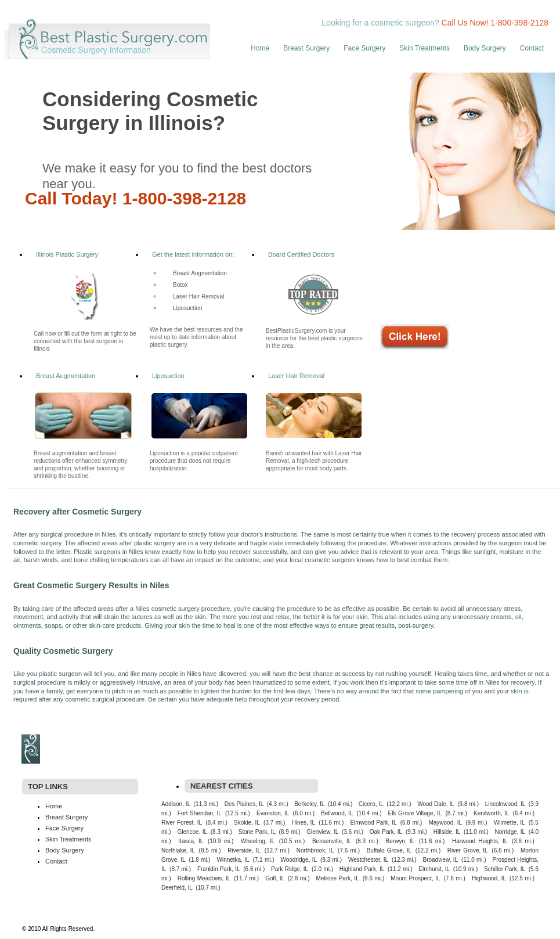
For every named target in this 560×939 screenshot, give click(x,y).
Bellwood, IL (337, 813)
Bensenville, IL (332, 841)
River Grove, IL (468, 850)
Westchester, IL (368, 860)
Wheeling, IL (258, 841)
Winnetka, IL (233, 860)
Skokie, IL (247, 823)
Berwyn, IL (400, 841)
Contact (532, 48)
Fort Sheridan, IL (200, 813)
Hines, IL (304, 823)
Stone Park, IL (257, 832)
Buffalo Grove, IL (389, 850)
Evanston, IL (273, 813)
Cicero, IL (371, 804)
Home (260, 48)
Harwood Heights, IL (480, 841)
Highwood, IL (489, 878)
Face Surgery (364, 48)
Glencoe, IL (192, 832)
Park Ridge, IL (290, 869)
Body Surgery (485, 48)
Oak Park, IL (386, 832)
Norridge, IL (510, 832)
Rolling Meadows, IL (204, 878)
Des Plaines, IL (244, 804)
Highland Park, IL (362, 869)
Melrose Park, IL (338, 878)
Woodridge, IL (299, 860)
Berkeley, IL (309, 804)
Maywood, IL (445, 823)
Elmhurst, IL (434, 869)
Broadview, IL (441, 860)
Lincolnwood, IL (505, 804)
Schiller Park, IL (505, 869)
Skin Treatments (424, 48)
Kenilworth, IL (491, 813)
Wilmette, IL (510, 823)
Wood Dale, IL (436, 804)
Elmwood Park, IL (373, 823)
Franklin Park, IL (219, 869)
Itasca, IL (191, 841)
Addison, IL (176, 804)
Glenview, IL (322, 832)
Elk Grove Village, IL (415, 813)
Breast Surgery (306, 48)
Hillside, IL (447, 832)
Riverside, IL (244, 850)
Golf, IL (275, 878)
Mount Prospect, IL (415, 878)
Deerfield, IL (177, 888)
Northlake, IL (178, 850)
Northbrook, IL (315, 850)
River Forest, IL (182, 823)
